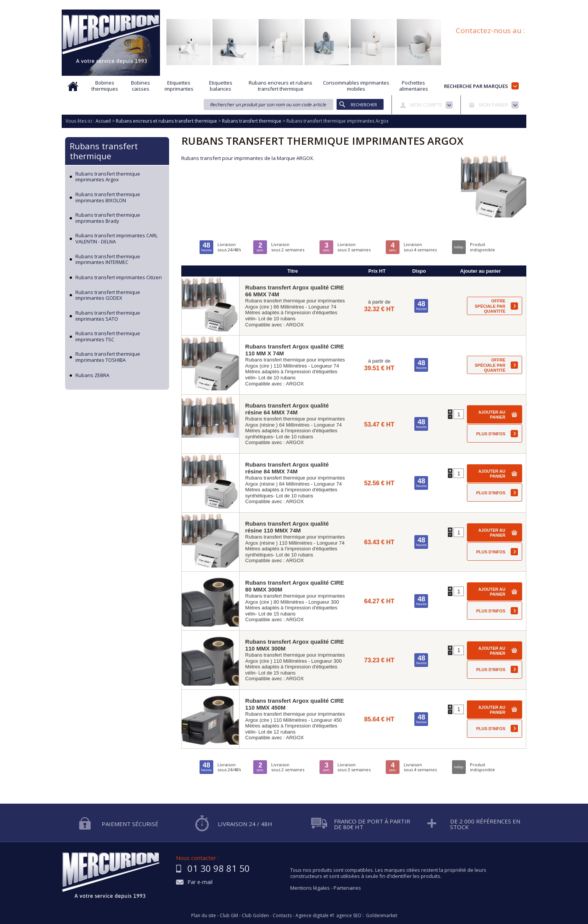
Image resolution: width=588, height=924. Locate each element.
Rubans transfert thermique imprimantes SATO (108, 316)
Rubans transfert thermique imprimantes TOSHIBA (108, 357)
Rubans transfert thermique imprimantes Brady (108, 218)
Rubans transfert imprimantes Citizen (119, 278)
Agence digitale (312, 916)
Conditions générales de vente (437, 5)
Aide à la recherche (244, 5)
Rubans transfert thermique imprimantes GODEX (108, 295)
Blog (486, 5)
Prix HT (377, 271)
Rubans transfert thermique (104, 151)
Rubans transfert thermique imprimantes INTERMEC (108, 260)
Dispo (419, 271)
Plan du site (514, 5)
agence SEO (349, 916)
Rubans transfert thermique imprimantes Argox (108, 177)
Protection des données (367, 5)
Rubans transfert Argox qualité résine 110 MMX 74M (287, 527)
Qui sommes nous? (191, 5)
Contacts (282, 916)
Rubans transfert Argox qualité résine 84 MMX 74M (287, 468)
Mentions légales (310, 888)
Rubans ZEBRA (92, 376)
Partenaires (347, 888)
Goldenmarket (382, 916)
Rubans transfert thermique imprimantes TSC (108, 337)
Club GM (229, 916)
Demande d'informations (303, 5)
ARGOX (295, 325)
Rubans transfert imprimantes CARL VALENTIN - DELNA (117, 239)
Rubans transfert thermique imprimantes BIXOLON (108, 197)
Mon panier (494, 105)
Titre (292, 271)
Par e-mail (200, 882)
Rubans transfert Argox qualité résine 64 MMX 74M (287, 409)
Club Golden (255, 916)
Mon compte (426, 105)
